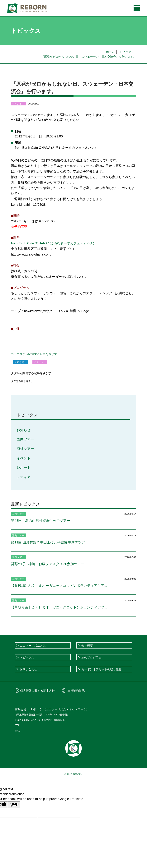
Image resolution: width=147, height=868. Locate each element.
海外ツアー (25, 449)
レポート (24, 468)
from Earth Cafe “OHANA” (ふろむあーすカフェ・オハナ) (53, 243)
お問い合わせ (28, 669)
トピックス (127, 52)
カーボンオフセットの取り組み (102, 669)
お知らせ (24, 430)
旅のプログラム (91, 657)
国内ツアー (25, 439)
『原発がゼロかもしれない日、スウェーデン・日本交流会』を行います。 (89, 57)
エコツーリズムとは (33, 646)
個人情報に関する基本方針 (37, 691)
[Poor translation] (14, 805)
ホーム (110, 52)
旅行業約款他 (76, 691)
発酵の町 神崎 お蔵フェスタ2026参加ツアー (48, 564)
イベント (24, 458)
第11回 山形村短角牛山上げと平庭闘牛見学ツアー (50, 542)
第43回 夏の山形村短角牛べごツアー (40, 521)
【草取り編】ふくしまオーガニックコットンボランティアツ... (59, 607)
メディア (24, 477)
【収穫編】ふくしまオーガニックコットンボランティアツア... (59, 586)
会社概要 (87, 646)
